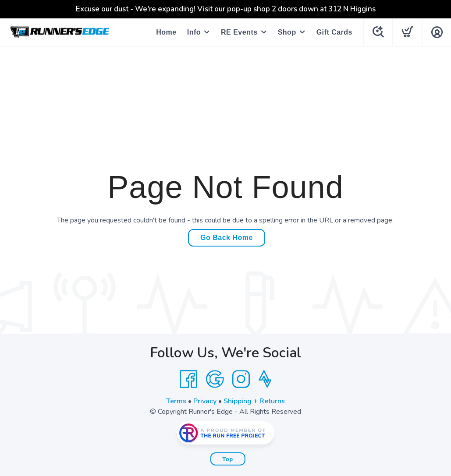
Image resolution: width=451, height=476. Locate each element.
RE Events (239, 32)
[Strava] (265, 379)
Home (166, 32)
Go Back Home (227, 238)
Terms (176, 401)
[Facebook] (188, 379)
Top (227, 459)
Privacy (205, 401)
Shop (287, 32)
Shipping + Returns (254, 401)
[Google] (215, 379)
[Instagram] (241, 379)
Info (194, 32)
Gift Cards (334, 32)
